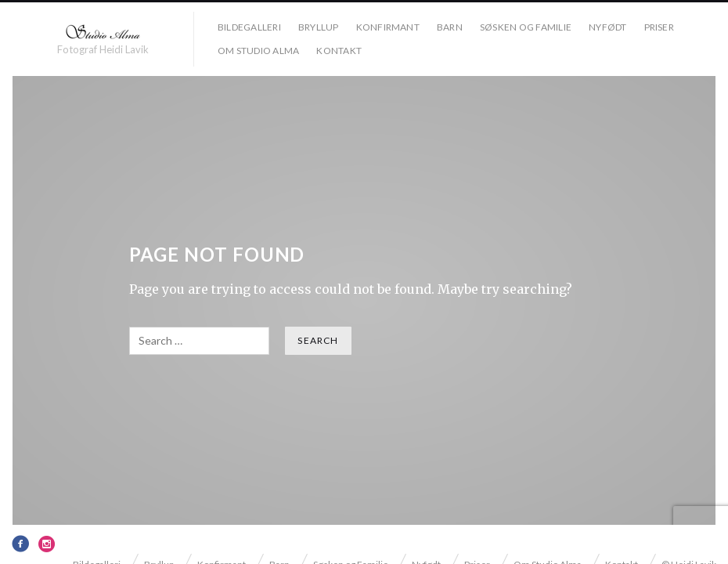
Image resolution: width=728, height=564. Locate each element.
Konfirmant (388, 27)
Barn (450, 27)
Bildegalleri (249, 27)
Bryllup (319, 27)
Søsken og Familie (526, 27)
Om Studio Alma (258, 51)
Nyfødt (607, 27)
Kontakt (339, 51)
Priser (659, 27)
